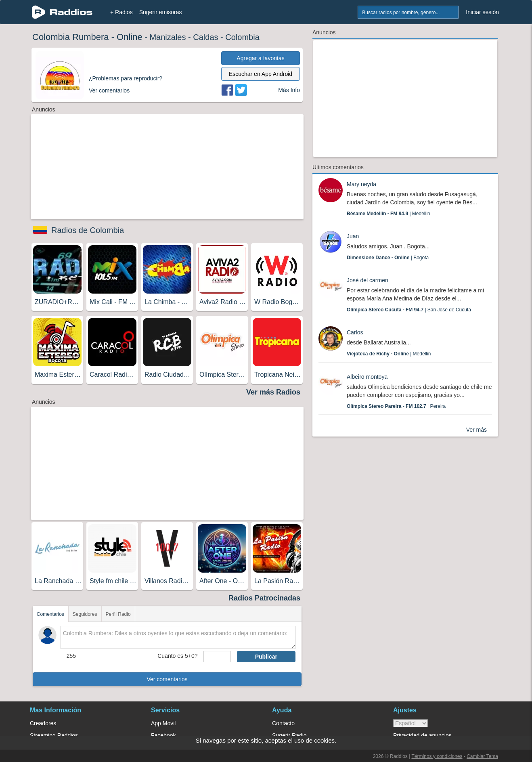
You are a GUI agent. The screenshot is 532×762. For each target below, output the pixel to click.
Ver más (476, 430)
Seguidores (85, 614)
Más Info (289, 90)
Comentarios (50, 614)
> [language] (411, 723)
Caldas (205, 37)
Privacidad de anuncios (422, 735)
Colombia (242, 37)
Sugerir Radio (289, 735)
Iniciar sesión (482, 12)
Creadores (43, 723)
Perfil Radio (118, 614)
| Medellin (389, 214)
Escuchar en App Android (261, 74)
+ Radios (121, 12)
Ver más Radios (273, 392)
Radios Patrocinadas (264, 598)
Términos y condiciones (437, 756)
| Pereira (396, 406)
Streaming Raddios (54, 735)
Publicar (266, 657)
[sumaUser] (217, 657)
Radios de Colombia (88, 230)
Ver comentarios (167, 679)
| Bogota (388, 258)
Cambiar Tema (482, 756)
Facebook (163, 735)
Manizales (168, 37)
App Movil (163, 723)
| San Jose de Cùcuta (409, 310)
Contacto (283, 723)
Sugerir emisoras (161, 12)
